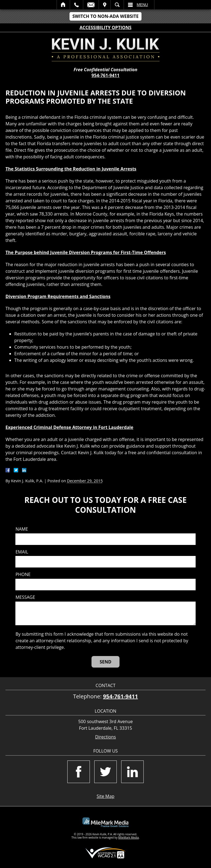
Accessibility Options (106, 27)
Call (77, 5)
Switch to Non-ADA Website (105, 16)
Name (22, 529)
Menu (142, 5)
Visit (105, 5)
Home (63, 5)
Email (91, 5)
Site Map (106, 796)
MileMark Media (128, 837)
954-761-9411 (105, 75)
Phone (23, 574)
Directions (105, 737)
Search (117, 5)
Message (25, 597)
